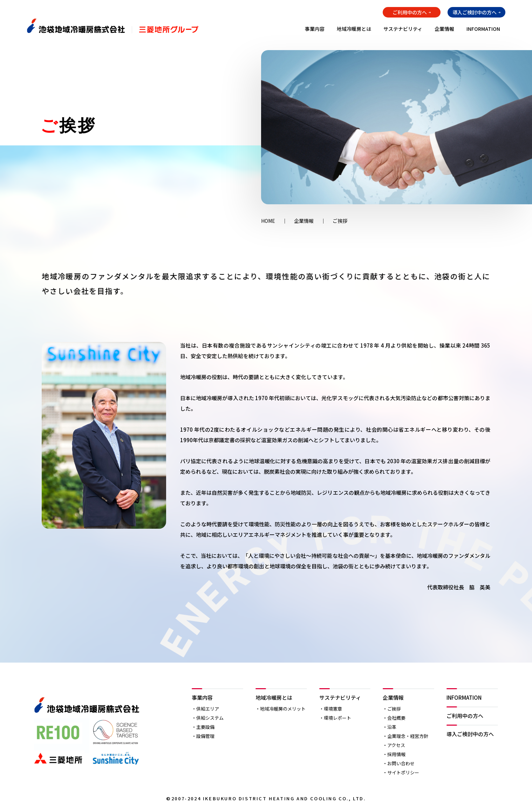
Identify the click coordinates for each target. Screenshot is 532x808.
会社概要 (396, 718)
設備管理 (205, 736)
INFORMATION (483, 29)
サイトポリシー (403, 772)
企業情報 (444, 29)
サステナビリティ (403, 29)
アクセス (396, 745)
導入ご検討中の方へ (475, 12)
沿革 (392, 727)
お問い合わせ (401, 763)
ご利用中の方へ (410, 12)
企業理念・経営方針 (408, 736)
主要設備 (205, 727)
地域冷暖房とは (354, 29)
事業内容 (315, 29)
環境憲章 (333, 709)
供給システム (210, 718)
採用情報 (396, 754)
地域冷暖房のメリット (283, 709)
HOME (268, 221)
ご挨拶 (394, 709)
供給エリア (208, 709)
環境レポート (337, 718)
